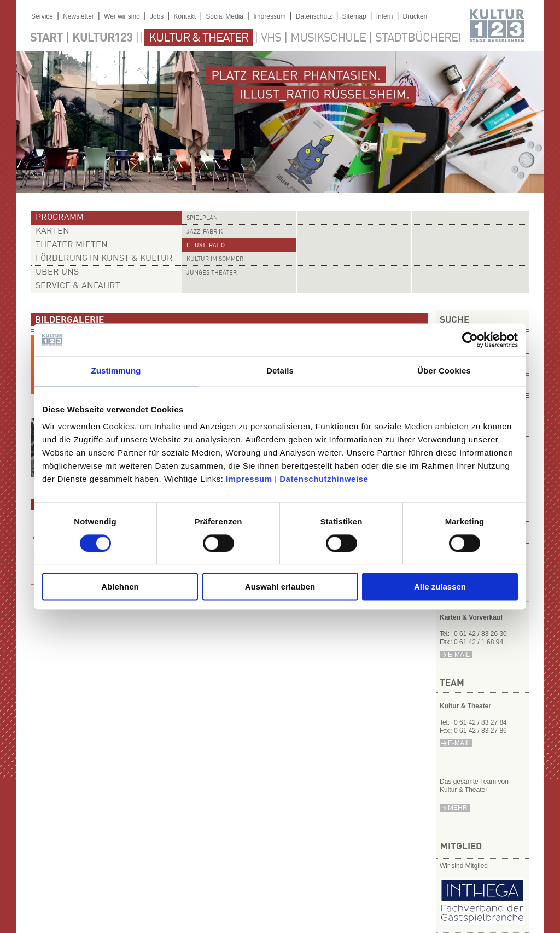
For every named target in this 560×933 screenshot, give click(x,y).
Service (42, 16)
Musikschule (328, 38)
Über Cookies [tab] (444, 371)
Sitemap (354, 16)
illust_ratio (206, 246)
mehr (457, 808)
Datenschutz (314, 16)
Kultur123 (102, 38)
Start (46, 38)
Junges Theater (212, 273)
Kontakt (185, 16)
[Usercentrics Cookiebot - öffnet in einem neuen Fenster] (470, 340)
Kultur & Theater (199, 38)
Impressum (249, 479)
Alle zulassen (440, 587)
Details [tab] (280, 371)
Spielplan (202, 218)
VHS (271, 38)
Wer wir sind (122, 16)
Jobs (157, 16)
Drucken (415, 16)
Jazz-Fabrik (205, 232)
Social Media (224, 16)
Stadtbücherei (418, 38)
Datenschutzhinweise (324, 479)
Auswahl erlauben (280, 587)
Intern (385, 16)
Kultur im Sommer (215, 260)
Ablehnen (120, 587)
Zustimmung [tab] (116, 371)
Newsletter (78, 16)
